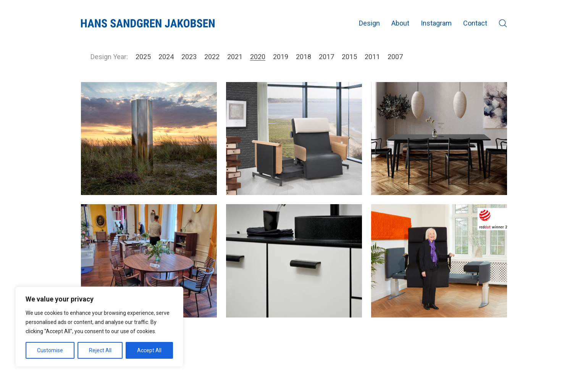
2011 (372, 57)
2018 (304, 57)
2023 (189, 57)
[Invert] (294, 261)
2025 (143, 57)
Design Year (108, 57)
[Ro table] (149, 261)
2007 (395, 57)
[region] (99, 327)
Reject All (100, 350)
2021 (235, 57)
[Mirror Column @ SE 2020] (149, 139)
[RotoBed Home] (294, 139)
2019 (281, 57)
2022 (212, 57)
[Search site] (503, 23)
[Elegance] (439, 139)
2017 (326, 57)
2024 (166, 57)
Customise (50, 350)
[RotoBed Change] (439, 261)
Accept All (149, 350)
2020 (258, 57)
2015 (349, 57)
